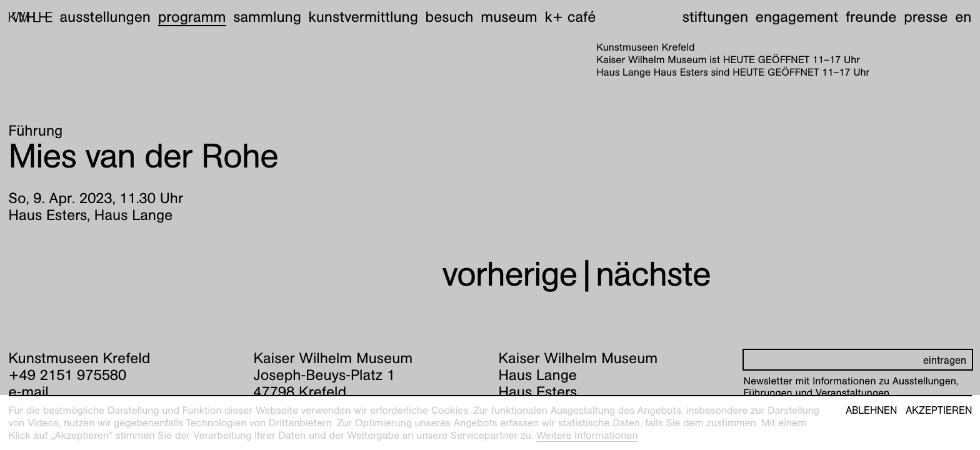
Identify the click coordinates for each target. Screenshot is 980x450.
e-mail (29, 392)
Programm (192, 17)
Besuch (450, 17)
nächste (653, 274)
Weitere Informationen (587, 435)
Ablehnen (871, 411)
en (963, 17)
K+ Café (570, 17)
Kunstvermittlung (363, 17)
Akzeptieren (939, 411)
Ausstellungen (105, 17)
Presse (926, 17)
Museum (509, 17)
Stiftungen (715, 17)
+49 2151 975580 (68, 375)
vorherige (509, 274)
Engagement (797, 17)
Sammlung (267, 17)
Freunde (871, 17)
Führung (36, 131)
